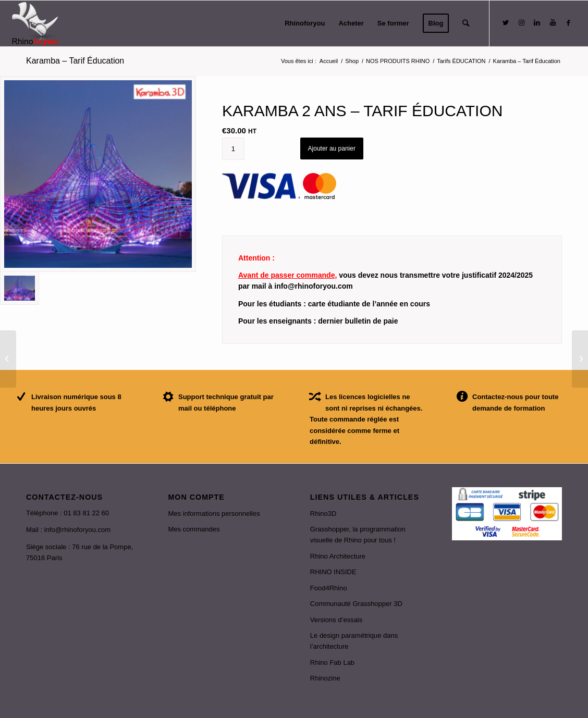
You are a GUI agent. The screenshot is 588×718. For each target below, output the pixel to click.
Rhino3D (323, 513)
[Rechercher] (466, 23)
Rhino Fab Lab (332, 663)
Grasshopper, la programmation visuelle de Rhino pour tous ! (358, 535)
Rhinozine (325, 678)
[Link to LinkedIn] (537, 23)
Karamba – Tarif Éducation (75, 61)
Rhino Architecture (338, 556)
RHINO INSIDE (333, 572)
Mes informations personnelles (214, 513)
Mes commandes (194, 529)
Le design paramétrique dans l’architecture (354, 641)
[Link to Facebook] (568, 23)
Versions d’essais (336, 620)
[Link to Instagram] (521, 23)
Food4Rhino (329, 588)
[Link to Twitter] (506, 23)
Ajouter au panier (332, 148)
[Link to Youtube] (553, 23)
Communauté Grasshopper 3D (356, 604)
